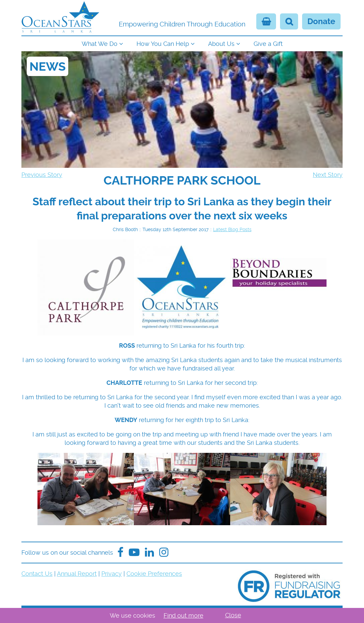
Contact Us (37, 574)
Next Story (328, 175)
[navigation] (182, 43)
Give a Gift (268, 44)
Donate (321, 21)
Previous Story (42, 175)
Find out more (184, 615)
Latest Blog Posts (232, 229)
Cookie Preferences (154, 574)
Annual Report (77, 574)
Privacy (112, 574)
